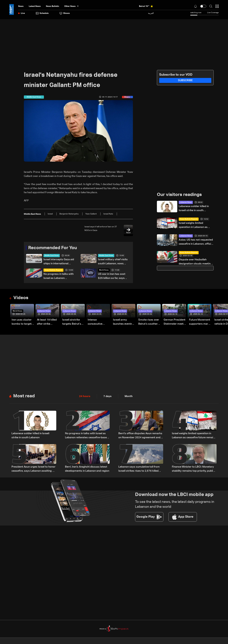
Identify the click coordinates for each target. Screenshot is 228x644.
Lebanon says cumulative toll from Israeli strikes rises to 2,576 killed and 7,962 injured (139, 470)
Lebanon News (186, 203)
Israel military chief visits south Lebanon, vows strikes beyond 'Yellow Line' (114, 262)
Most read (24, 396)
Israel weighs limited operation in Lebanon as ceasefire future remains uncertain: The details (193, 226)
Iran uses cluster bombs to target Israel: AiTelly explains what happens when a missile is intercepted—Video (22, 322)
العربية (151, 13)
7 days (107, 396)
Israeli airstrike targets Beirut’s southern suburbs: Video (73, 322)
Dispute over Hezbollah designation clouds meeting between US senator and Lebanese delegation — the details (195, 262)
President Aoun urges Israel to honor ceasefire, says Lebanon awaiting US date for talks (34, 470)
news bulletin (52, 6)
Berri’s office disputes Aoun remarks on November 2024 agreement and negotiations (140, 436)
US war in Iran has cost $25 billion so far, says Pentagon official (112, 277)
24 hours (85, 396)
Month (129, 396)
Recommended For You (54, 248)
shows (65, 13)
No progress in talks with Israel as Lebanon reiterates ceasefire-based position (60, 277)
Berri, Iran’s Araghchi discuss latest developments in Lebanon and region (87, 469)
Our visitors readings (180, 195)
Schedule (42, 13)
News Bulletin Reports (53, 270)
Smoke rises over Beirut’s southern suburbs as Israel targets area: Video (149, 322)
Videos (21, 298)
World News (104, 270)
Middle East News (52, 256)
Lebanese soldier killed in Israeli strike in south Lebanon (194, 209)
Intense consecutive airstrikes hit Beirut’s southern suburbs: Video (98, 322)
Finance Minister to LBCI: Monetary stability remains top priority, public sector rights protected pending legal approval (193, 470)
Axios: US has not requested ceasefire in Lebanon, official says (196, 242)
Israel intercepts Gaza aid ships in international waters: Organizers (59, 262)
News (21, 6)
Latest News (35, 6)
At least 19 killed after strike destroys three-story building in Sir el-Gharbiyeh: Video (47, 322)
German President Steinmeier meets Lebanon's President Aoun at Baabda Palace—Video (174, 322)
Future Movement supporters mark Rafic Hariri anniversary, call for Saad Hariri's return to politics (200, 322)
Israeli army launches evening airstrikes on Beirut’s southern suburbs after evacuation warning (123, 322)
